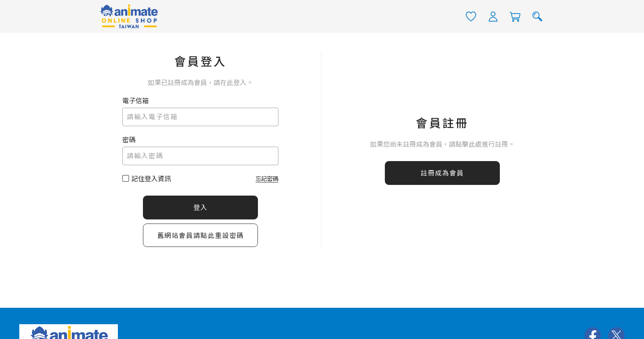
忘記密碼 (267, 178)
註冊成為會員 (442, 173)
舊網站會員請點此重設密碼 (201, 235)
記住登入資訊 (151, 179)
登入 (201, 207)
